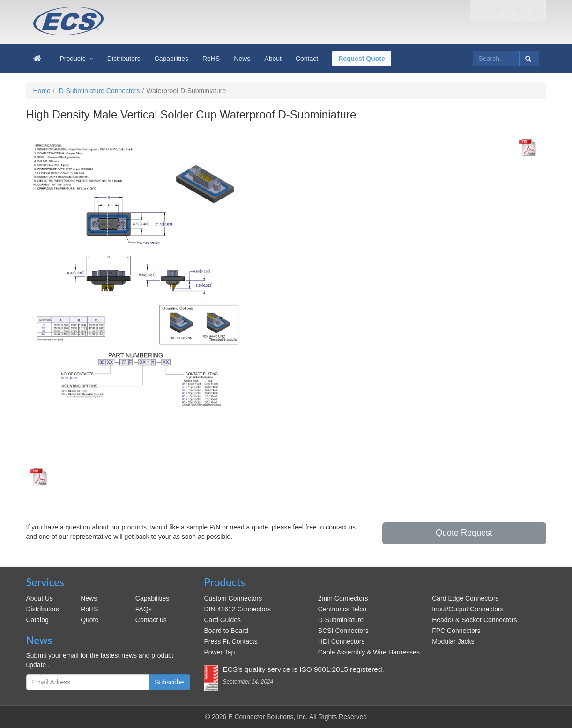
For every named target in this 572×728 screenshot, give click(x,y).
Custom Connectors (233, 598)
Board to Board (226, 631)
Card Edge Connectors (465, 598)
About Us (40, 598)
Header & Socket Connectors (474, 620)
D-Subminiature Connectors (100, 91)
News (89, 598)
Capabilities (152, 598)
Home (42, 91)
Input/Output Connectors (468, 609)
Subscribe (169, 682)
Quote (89, 620)
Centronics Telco (342, 609)
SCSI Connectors (343, 631)
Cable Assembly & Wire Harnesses (369, 652)
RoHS (89, 609)
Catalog (37, 620)
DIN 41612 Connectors (238, 609)
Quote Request (464, 533)
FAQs (144, 609)
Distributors (43, 609)
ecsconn (154, 15)
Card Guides (223, 620)
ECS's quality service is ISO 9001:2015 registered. (304, 669)
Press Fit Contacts (231, 641)
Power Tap (220, 652)
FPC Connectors (456, 631)
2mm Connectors (343, 598)
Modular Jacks (453, 641)
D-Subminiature (341, 620)
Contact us (151, 620)
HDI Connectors (342, 641)
